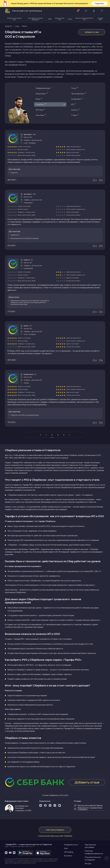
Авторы (88, 863)
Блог (66, 848)
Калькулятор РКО (60, 19)
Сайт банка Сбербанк (55, 830)
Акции (70, 19)
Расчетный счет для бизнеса (23, 11)
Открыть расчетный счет (14, 19)
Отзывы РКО (100, 19)
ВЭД (50, 19)
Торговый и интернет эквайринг (35, 19)
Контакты (68, 856)
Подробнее (99, 4)
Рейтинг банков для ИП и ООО (84, 19)
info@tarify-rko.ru (71, 845)
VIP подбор (69, 852)
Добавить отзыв (92, 32)
